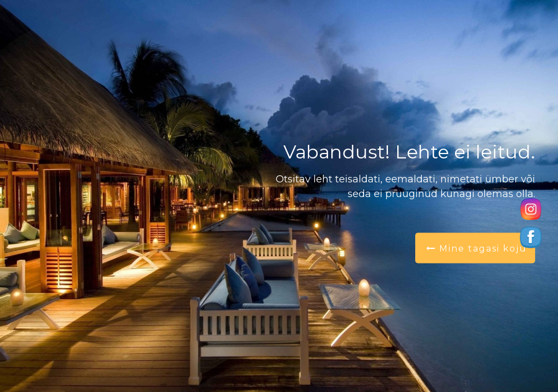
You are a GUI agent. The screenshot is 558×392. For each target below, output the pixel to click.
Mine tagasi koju (477, 249)
